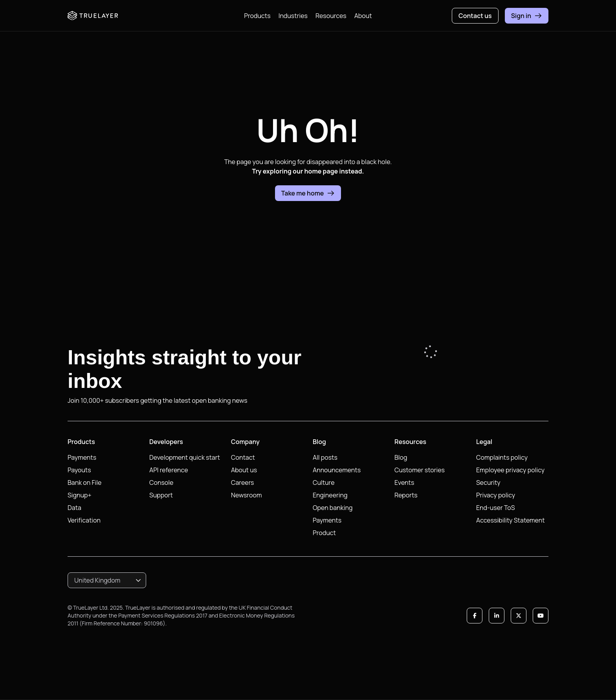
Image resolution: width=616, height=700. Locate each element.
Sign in (527, 16)
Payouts (79, 470)
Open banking (333, 508)
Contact (243, 457)
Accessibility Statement (511, 520)
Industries (293, 16)
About (363, 16)
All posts (325, 457)
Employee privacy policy (510, 470)
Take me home (308, 193)
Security (488, 483)
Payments (82, 457)
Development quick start (185, 457)
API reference (169, 470)
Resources (331, 16)
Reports (406, 495)
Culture (324, 483)
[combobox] (107, 580)
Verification (84, 520)
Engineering (330, 495)
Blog (401, 457)
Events (404, 483)
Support (161, 495)
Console (161, 483)
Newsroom (246, 495)
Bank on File (84, 483)
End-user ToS (496, 508)
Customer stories (420, 470)
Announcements (337, 470)
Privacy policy (496, 495)
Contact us (475, 16)
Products (257, 16)
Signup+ (80, 495)
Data (74, 508)
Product (324, 533)
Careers (243, 483)
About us (244, 470)
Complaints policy (502, 457)
